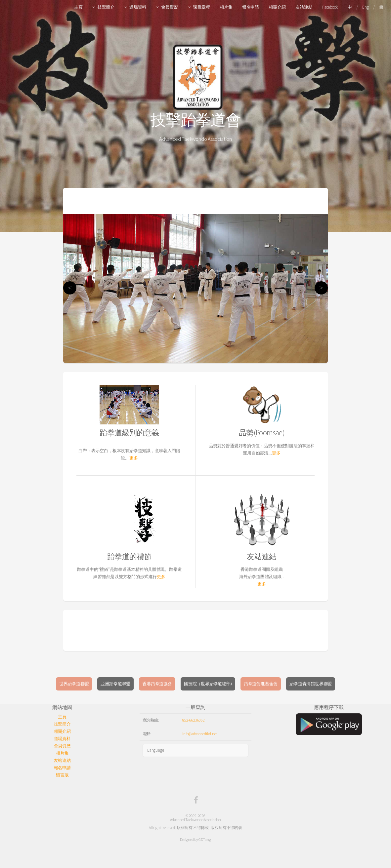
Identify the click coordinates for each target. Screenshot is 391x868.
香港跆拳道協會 (157, 684)
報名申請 (251, 7)
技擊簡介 (106, 7)
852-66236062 (194, 720)
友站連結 (304, 7)
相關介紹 (277, 7)
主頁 (78, 7)
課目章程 (201, 7)
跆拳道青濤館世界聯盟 (311, 684)
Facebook (330, 7)
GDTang (205, 839)
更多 (134, 458)
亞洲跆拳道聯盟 (115, 684)
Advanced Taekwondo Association (195, 820)
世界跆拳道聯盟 (74, 684)
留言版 (62, 775)
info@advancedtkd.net (200, 734)
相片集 (226, 7)
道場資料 (138, 7)
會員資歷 (170, 7)
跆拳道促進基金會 (261, 684)
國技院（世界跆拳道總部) (208, 684)
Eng (365, 7)
